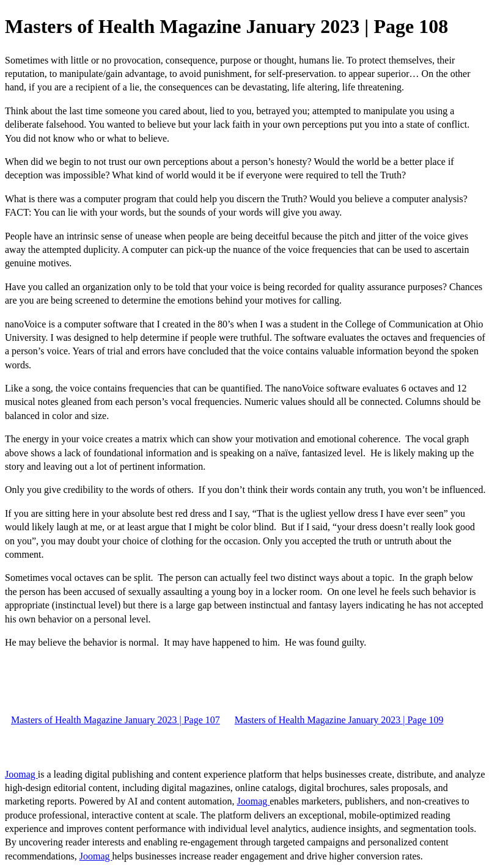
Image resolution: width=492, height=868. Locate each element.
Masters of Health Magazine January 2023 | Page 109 (339, 720)
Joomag (21, 774)
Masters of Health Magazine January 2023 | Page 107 (116, 720)
